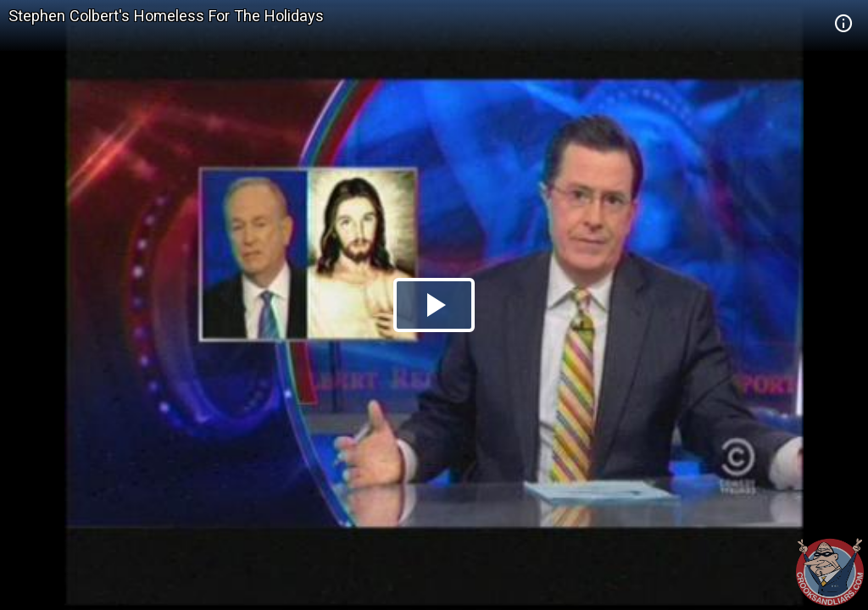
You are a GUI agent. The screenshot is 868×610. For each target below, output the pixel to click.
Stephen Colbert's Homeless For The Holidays (166, 16)
